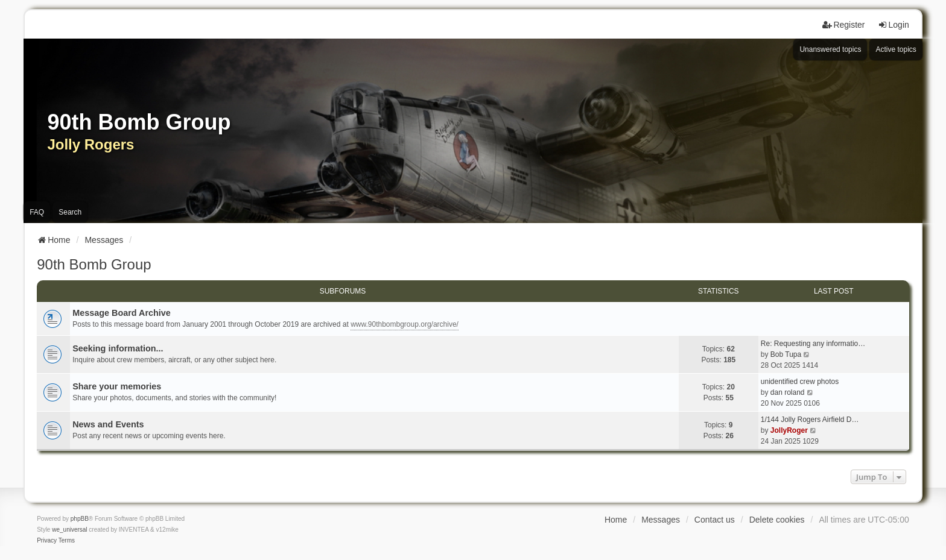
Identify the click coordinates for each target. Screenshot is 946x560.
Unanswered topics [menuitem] (830, 49)
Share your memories (117, 386)
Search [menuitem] (70, 212)
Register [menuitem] (843, 25)
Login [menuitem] (894, 25)
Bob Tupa (786, 354)
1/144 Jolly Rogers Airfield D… (810, 420)
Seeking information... (118, 348)
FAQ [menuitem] (37, 212)
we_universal (69, 530)
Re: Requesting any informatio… (813, 344)
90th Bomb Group (94, 264)
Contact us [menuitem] (715, 520)
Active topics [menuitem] (896, 49)
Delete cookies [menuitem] (777, 520)
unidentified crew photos (800, 382)
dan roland (788, 392)
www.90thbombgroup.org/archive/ (405, 324)
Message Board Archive (122, 313)
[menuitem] (47, 541)
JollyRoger (789, 430)
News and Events (108, 424)
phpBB (80, 519)
